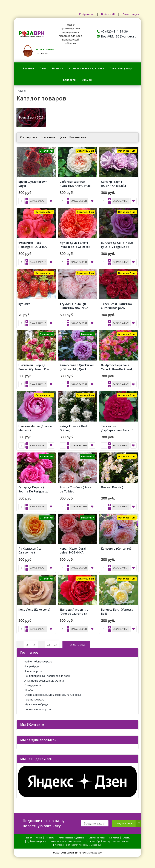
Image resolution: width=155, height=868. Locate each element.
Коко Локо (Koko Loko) (34, 608)
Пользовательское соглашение (66, 840)
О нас (43, 68)
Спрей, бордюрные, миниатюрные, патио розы (50, 693)
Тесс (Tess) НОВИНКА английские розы (117, 305)
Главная (28, 68)
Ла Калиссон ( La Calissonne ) (30, 549)
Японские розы (31, 670)
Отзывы (87, 80)
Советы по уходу (121, 68)
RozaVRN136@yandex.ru (116, 36)
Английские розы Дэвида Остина (42, 679)
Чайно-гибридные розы (36, 660)
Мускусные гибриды (34, 703)
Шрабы (27, 689)
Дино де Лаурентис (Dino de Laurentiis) (74, 610)
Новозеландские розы (36, 708)
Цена (62, 137)
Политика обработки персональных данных (107, 840)
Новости (58, 68)
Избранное (87, 14)
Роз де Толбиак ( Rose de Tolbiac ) (75, 488)
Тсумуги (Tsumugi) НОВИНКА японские (74, 305)
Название (48, 137)
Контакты (70, 80)
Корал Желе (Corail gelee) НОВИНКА (73, 549)
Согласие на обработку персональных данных (78, 843)
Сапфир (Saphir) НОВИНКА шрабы (113, 184)
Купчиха (24, 303)
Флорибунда (30, 665)
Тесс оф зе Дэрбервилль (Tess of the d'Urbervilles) (117, 429)
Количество (78, 137)
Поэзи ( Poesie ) (112, 486)
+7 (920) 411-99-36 (112, 31)
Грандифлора (30, 684)
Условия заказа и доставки (87, 68)
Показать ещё (76, 643)
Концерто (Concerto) (116, 547)
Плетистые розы (32, 698)
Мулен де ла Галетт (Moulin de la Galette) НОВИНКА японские (75, 246)
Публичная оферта (36, 840)
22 (48, 643)
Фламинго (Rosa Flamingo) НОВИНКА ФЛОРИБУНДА (33, 246)
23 (55, 643)
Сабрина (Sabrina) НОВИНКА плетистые (75, 184)
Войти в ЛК (108, 14)
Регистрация (131, 14)
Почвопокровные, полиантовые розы (45, 674)
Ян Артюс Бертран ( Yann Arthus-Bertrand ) (117, 366)
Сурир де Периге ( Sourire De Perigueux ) (34, 488)
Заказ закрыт (38, 201)
